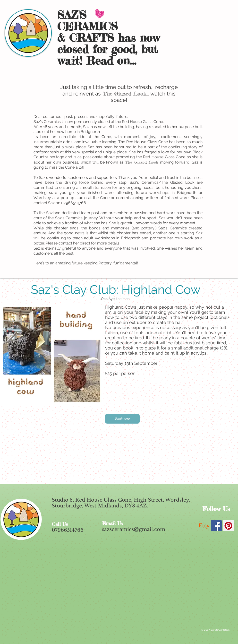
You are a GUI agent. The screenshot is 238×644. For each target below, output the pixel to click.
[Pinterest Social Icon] (228, 526)
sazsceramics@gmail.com (134, 529)
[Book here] (122, 419)
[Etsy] (204, 526)
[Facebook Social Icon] (216, 526)
